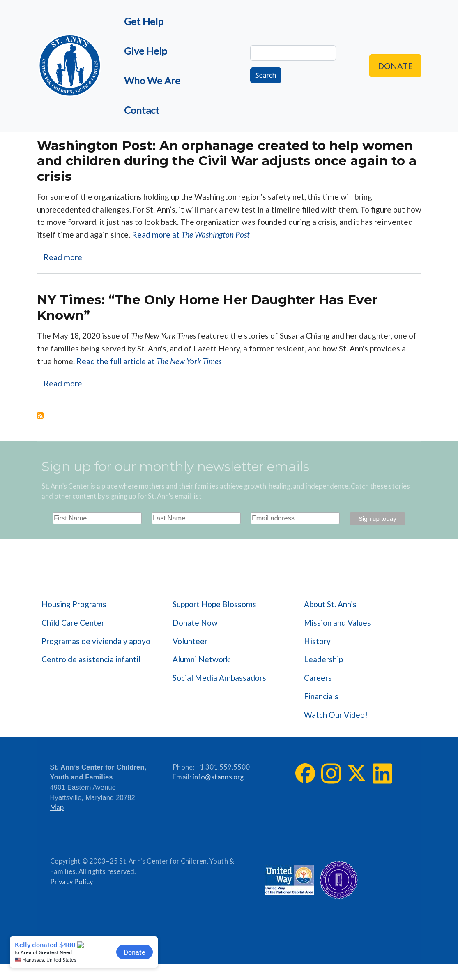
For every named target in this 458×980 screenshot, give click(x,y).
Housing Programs (74, 604)
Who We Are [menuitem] (152, 80)
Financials (321, 696)
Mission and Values (337, 623)
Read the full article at (149, 361)
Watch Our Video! (336, 715)
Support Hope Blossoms (214, 604)
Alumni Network (201, 659)
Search (266, 75)
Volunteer (190, 641)
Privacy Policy (72, 882)
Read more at (191, 235)
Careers (318, 678)
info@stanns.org (218, 777)
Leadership (323, 659)
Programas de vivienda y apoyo (96, 641)
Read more (63, 257)
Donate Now (195, 623)
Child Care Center (73, 623)
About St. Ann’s (330, 604)
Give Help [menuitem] (146, 51)
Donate (395, 66)
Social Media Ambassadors (219, 678)
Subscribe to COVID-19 (40, 416)
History (317, 641)
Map (57, 807)
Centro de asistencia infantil (91, 659)
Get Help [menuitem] (144, 21)
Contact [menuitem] (142, 110)
